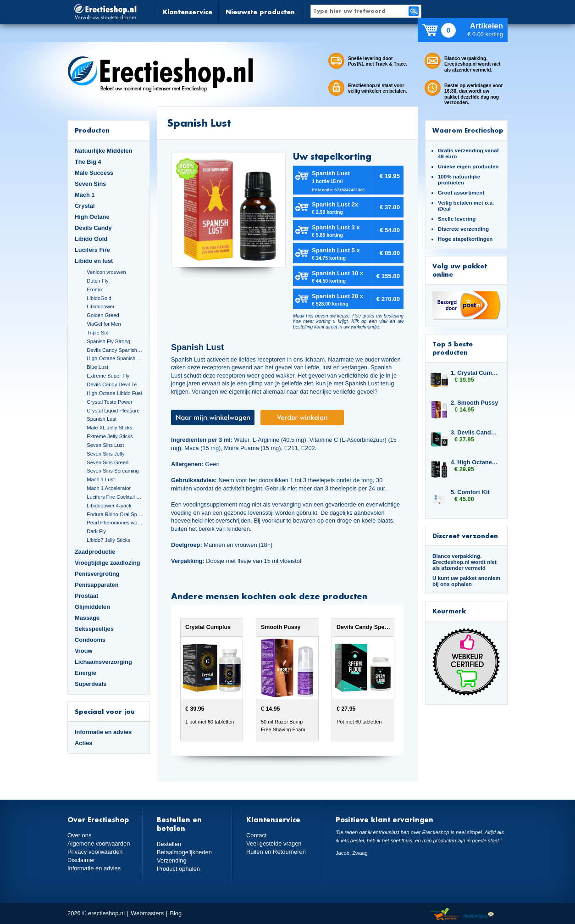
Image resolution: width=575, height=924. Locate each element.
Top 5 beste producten (453, 348)
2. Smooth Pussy (474, 403)
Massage (87, 618)
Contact (256, 835)
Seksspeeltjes (94, 629)
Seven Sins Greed (108, 462)
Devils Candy (93, 228)
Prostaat (86, 596)
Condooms (90, 640)
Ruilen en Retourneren (276, 852)
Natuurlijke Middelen (103, 151)
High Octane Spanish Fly (115, 358)
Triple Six (97, 333)
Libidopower (101, 306)
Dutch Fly (97, 281)
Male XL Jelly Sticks (109, 428)
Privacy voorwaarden (95, 852)
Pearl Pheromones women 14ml (115, 523)
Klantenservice (188, 12)
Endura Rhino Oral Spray (115, 514)
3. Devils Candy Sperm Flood (475, 432)
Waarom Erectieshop (468, 130)
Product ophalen (178, 869)
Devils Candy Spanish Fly (115, 350)
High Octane (92, 217)
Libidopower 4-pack (109, 506)
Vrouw (84, 651)
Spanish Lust (102, 419)
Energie (86, 673)
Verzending (171, 860)
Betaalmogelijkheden (184, 852)
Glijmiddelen (92, 607)
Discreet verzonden (465, 536)
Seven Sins (90, 184)
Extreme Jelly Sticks (110, 436)
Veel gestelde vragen (274, 843)
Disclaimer (81, 860)
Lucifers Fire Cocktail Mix (115, 497)
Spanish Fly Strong (108, 341)
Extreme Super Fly (108, 376)
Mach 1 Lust (101, 479)
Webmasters (147, 913)
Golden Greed (103, 315)
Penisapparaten (97, 585)
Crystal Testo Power (110, 402)
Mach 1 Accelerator (109, 488)
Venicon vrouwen (106, 272)
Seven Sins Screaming (113, 471)
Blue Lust (97, 367)
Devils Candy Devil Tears (115, 384)
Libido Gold (91, 239)
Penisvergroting (97, 574)
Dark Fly (96, 531)
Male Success (94, 173)
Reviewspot (479, 915)
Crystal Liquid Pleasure (113, 411)
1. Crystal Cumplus (475, 373)
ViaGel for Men (104, 324)
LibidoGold (99, 298)
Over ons (79, 835)
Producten (92, 130)
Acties (84, 743)
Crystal (85, 206)
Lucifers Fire (92, 250)
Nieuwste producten (260, 12)
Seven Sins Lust (105, 445)
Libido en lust (94, 261)
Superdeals (91, 684)
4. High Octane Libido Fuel (475, 462)
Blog (176, 913)
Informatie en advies (103, 732)
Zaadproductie (95, 552)
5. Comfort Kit (470, 492)
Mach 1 (85, 195)
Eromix (95, 289)
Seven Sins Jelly (105, 454)
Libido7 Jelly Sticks (108, 540)
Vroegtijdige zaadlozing (108, 563)
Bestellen (169, 844)
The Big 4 (88, 162)
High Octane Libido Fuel (114, 393)
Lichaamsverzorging (103, 662)
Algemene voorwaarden (99, 843)
